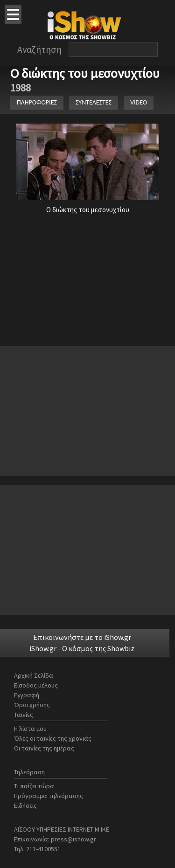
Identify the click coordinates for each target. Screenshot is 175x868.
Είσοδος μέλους (36, 685)
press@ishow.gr (73, 839)
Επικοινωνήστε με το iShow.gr (82, 637)
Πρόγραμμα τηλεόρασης (49, 796)
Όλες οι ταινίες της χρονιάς (53, 738)
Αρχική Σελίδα (34, 675)
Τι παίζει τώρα (34, 786)
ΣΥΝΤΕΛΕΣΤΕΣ (94, 102)
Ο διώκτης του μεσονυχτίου (86, 73)
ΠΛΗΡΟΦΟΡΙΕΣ (37, 102)
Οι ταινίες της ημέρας (44, 748)
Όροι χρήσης (32, 705)
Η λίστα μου (30, 729)
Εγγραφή (27, 695)
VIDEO (139, 102)
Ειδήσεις (25, 806)
